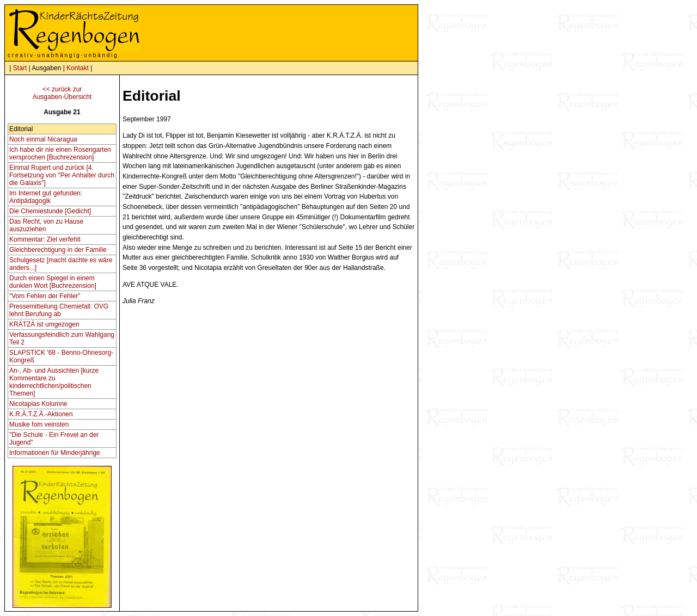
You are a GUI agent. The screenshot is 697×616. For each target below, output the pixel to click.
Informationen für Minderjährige (55, 453)
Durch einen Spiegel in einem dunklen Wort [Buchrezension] (53, 282)
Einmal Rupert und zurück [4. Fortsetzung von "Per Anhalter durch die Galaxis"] (62, 175)
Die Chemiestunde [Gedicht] (50, 211)
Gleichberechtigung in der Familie (58, 250)
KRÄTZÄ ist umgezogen (44, 324)
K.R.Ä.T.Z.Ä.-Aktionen (41, 414)
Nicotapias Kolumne (38, 404)
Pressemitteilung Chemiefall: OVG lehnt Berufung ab (59, 310)
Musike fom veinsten (39, 424)
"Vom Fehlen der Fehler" (45, 296)
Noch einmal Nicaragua (43, 139)
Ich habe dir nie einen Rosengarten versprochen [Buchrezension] (60, 153)
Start (20, 68)
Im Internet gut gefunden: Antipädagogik (46, 197)
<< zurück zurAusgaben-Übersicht (62, 93)
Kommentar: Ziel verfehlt (45, 239)
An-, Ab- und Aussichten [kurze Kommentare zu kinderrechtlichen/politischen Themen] (54, 382)
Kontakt (78, 68)
